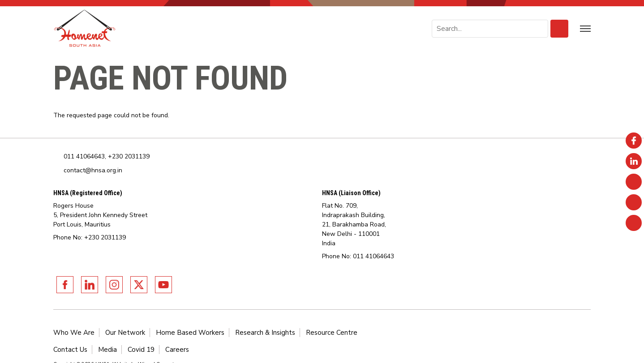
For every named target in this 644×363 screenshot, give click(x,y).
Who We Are (74, 333)
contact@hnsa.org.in (93, 170)
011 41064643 (84, 156)
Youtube (163, 285)
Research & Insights (265, 333)
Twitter (139, 285)
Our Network (125, 333)
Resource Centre (332, 333)
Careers (177, 350)
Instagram (114, 285)
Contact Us (70, 350)
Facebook (65, 285)
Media (107, 350)
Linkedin (90, 285)
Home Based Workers (190, 333)
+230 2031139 (129, 156)
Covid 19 (141, 350)
